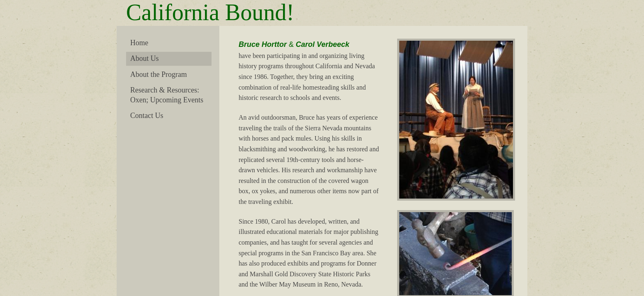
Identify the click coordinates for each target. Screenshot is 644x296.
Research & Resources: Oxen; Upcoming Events (167, 95)
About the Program (159, 74)
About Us (145, 58)
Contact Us (147, 116)
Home (139, 43)
